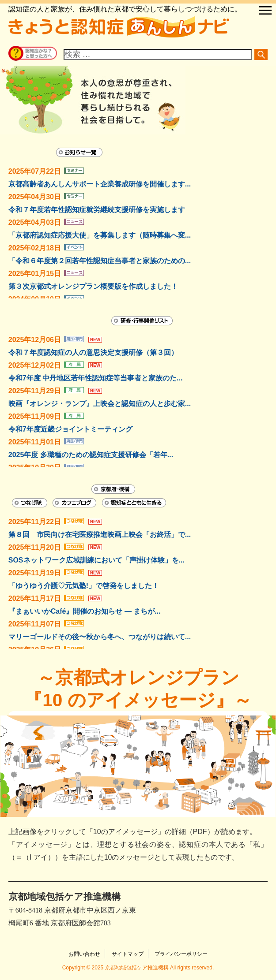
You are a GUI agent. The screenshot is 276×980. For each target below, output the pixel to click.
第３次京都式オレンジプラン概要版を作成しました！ (93, 286)
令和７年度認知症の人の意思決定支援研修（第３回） (93, 352)
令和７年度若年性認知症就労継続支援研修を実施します (97, 210)
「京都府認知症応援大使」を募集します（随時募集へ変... (100, 235)
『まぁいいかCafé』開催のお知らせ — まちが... (85, 611)
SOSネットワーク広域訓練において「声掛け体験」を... (96, 560)
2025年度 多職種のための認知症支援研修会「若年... (91, 455)
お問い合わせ (84, 954)
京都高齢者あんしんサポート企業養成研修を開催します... (100, 184)
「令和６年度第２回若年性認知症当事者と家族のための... (100, 261)
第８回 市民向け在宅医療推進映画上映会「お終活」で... (100, 535)
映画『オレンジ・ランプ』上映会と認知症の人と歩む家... (100, 404)
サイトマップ (128, 954)
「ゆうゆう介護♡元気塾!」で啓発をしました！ (84, 586)
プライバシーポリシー (181, 954)
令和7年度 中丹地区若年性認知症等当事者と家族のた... (96, 378)
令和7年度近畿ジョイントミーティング (70, 429)
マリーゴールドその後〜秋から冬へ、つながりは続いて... (100, 637)
